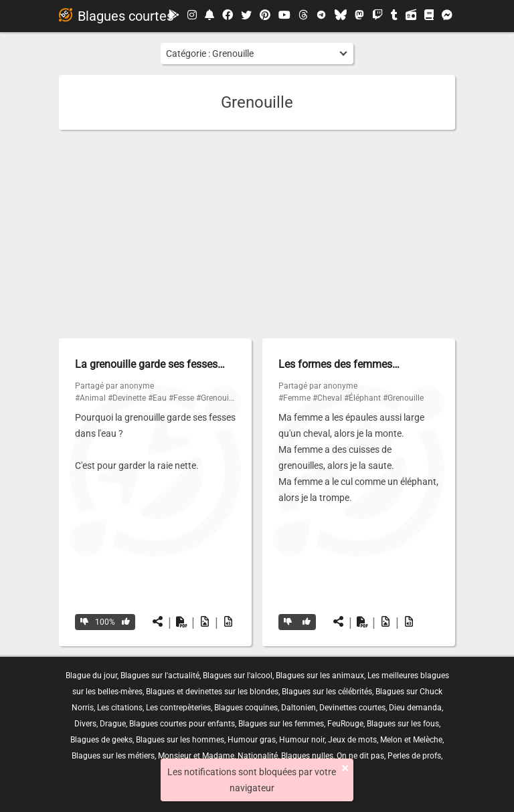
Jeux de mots (352, 740)
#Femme (294, 398)
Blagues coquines (246, 708)
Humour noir (302, 740)
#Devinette (127, 398)
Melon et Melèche (411, 740)
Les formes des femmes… (339, 364)
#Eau (157, 398)
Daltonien (298, 708)
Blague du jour (91, 676)
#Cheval (327, 398)
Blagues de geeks (101, 740)
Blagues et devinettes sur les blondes (212, 692)
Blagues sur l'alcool (238, 676)
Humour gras (252, 740)
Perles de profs (414, 756)
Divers (85, 724)
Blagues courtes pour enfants (182, 724)
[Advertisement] (257, 234)
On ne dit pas (360, 756)
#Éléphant (362, 398)
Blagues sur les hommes (180, 740)
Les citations (120, 708)
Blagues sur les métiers (113, 756)
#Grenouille (217, 398)
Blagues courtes (116, 16)
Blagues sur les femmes (281, 724)
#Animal (90, 398)
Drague (113, 724)
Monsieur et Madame (196, 756)
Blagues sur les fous (403, 724)
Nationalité (258, 756)
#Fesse (181, 398)
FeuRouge (345, 724)
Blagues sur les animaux (320, 676)
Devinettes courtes (352, 708)
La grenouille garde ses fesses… (150, 364)
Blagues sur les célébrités (327, 692)
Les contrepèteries (178, 708)
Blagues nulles (307, 756)
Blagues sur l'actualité (160, 676)
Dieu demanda (415, 708)
